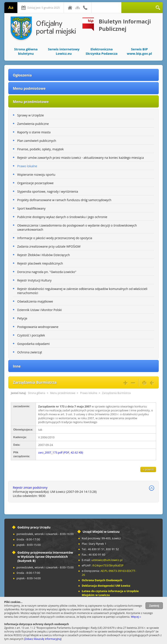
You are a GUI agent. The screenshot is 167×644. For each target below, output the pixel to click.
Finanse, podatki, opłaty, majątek (40, 149)
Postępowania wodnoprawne (38, 327)
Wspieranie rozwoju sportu (36, 175)
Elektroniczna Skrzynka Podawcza (102, 51)
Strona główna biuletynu (26, 51)
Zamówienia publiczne (33, 124)
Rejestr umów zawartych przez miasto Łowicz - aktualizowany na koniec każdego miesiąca (80, 158)
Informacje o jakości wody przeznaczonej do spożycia (55, 238)
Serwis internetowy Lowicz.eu (64, 51)
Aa (11, 7)
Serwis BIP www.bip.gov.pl (139, 51)
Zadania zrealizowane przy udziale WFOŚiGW (49, 246)
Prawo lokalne (27, 166)
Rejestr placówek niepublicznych (40, 263)
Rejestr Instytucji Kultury (34, 280)
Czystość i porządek (31, 335)
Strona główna (37, 393)
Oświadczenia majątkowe (35, 301)
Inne (17, 366)
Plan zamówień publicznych (37, 141)
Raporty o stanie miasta (34, 132)
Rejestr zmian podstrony (30, 488)
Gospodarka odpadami (33, 344)
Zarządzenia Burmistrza (116, 393)
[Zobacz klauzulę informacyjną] (43, 639)
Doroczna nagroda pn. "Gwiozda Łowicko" (47, 272)
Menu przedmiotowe (31, 102)
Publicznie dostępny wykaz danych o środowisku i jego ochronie (62, 217)
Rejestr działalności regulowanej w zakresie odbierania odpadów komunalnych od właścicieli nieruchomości (82, 291)
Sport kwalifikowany (31, 208)
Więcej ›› (136, 617)
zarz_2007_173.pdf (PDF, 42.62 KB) (60, 452)
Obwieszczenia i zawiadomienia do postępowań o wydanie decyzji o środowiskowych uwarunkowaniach (77, 227)
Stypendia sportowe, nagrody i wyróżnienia (48, 191)
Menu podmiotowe (29, 88)
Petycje (22, 318)
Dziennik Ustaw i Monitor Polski (39, 310)
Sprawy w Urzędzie (31, 115)
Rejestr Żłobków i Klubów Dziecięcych (43, 255)
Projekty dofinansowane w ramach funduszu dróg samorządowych (64, 200)
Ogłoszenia (22, 75)
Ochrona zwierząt (30, 352)
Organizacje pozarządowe (35, 183)
